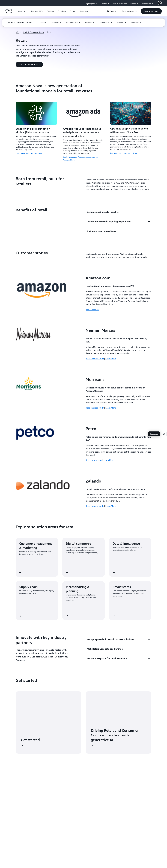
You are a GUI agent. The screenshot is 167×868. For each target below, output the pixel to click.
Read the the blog (94, 460)
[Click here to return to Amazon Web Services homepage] (9, 13)
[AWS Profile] (160, 3)
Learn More (111, 359)
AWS (18, 32)
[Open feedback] (164, 434)
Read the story (92, 309)
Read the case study (95, 359)
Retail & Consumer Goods (33, 32)
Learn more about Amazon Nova (29, 153)
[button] (37, 11)
